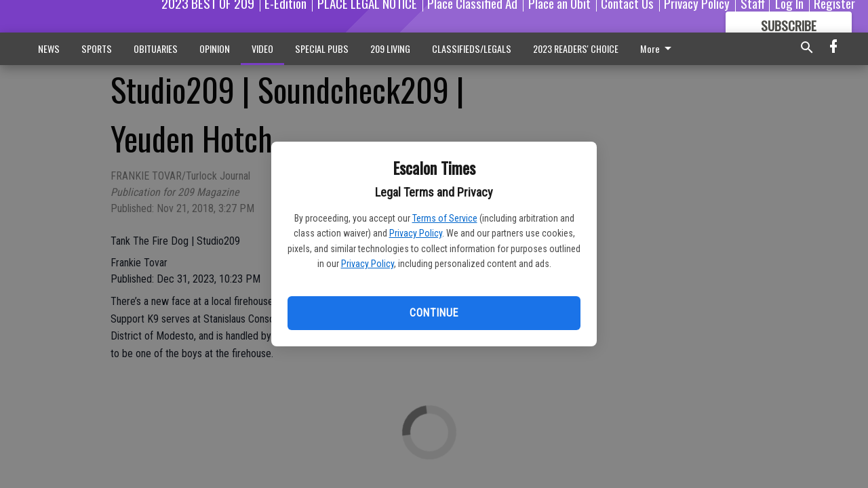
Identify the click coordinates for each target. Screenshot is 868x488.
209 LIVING (390, 48)
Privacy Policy (416, 233)
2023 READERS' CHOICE (576, 48)
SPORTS (97, 48)
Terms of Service (445, 218)
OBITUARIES (156, 48)
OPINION (215, 48)
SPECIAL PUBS (322, 48)
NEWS (49, 48)
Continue (434, 313)
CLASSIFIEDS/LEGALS (472, 48)
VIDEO (262, 48)
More (658, 48)
